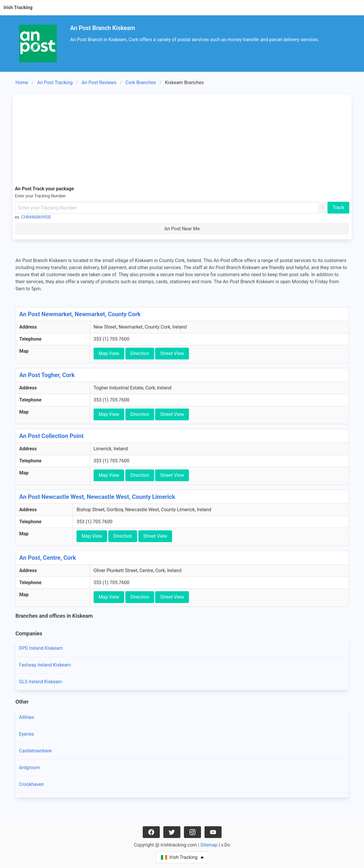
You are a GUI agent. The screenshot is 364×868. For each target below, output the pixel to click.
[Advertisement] (182, 141)
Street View (172, 353)
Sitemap (209, 845)
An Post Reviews (99, 83)
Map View (109, 353)
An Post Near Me (182, 229)
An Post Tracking (55, 83)
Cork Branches (141, 83)
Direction (140, 353)
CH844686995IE (36, 217)
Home (22, 83)
